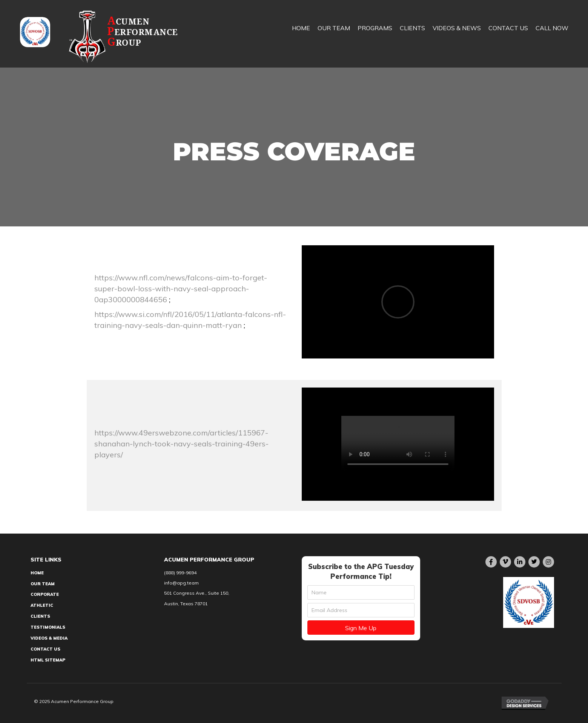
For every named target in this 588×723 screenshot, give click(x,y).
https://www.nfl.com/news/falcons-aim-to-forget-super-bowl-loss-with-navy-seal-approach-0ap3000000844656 (181, 288)
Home (37, 573)
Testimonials (48, 627)
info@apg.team (181, 583)
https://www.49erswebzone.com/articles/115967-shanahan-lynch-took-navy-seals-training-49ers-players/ (181, 444)
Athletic (42, 605)
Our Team (43, 584)
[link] (301, 34)
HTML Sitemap (48, 660)
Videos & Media (49, 638)
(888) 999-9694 (180, 573)
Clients (40, 616)
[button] (361, 628)
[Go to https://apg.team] (140, 36)
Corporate (45, 594)
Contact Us (45, 649)
